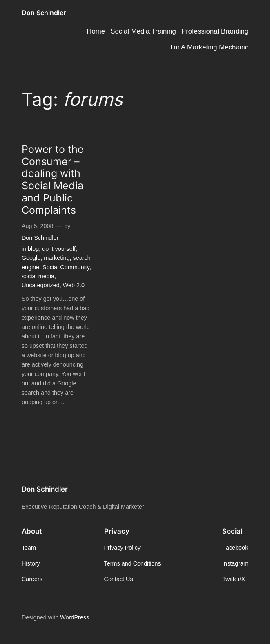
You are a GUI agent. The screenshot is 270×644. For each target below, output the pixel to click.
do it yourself (59, 249)
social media (38, 276)
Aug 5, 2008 (38, 226)
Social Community (66, 267)
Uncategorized (41, 285)
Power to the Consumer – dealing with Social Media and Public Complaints (53, 180)
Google (31, 258)
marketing (57, 258)
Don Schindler (44, 13)
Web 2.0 (74, 285)
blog (33, 249)
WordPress (75, 617)
